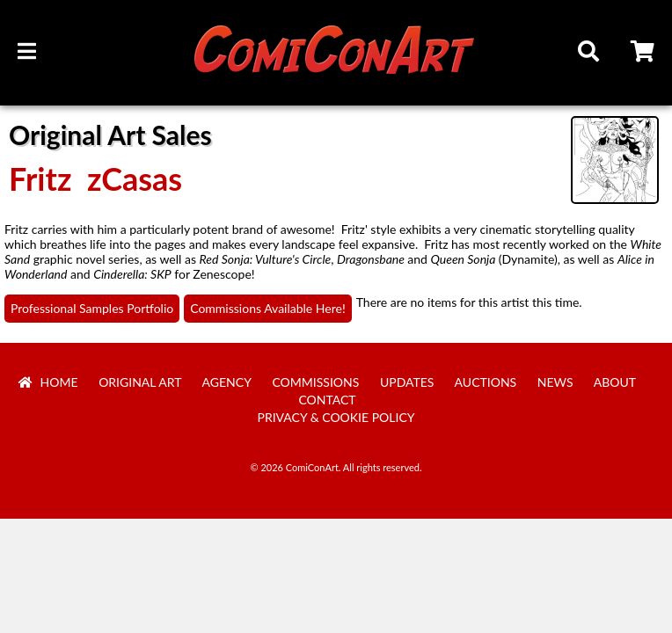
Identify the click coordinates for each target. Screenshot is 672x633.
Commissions (315, 382)
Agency (227, 382)
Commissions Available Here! (267, 308)
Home (48, 382)
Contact (327, 400)
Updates (407, 382)
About (615, 382)
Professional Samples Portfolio (92, 308)
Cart (644, 54)
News (555, 382)
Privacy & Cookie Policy (336, 417)
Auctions (486, 382)
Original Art (140, 382)
